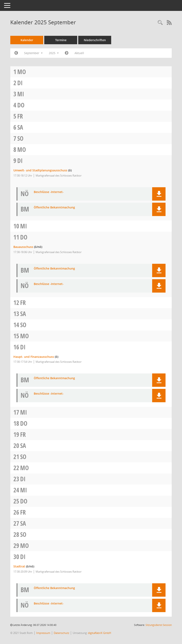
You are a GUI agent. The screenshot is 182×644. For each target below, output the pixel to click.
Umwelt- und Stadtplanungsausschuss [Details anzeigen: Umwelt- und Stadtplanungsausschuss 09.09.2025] (40, 170)
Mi (21, 94)
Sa (20, 127)
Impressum (43, 633)
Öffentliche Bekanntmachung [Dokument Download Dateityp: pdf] (54, 207)
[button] (159, 194)
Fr (20, 116)
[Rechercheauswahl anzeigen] (160, 23)
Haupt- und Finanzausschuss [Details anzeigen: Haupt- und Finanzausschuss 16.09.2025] (34, 357)
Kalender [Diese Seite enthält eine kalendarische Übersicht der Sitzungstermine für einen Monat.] (27, 40)
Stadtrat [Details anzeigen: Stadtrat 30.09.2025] (19, 566)
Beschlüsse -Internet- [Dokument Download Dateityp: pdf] (49, 192)
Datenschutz (61, 633)
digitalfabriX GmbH (100, 633)
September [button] (33, 53)
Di (20, 83)
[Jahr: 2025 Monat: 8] (16, 53)
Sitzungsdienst (159, 625)
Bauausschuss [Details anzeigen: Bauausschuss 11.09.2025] (23, 247)
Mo (22, 72)
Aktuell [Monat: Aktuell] (79, 53)
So (20, 138)
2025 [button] (54, 53)
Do (21, 105)
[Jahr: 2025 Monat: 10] (67, 53)
